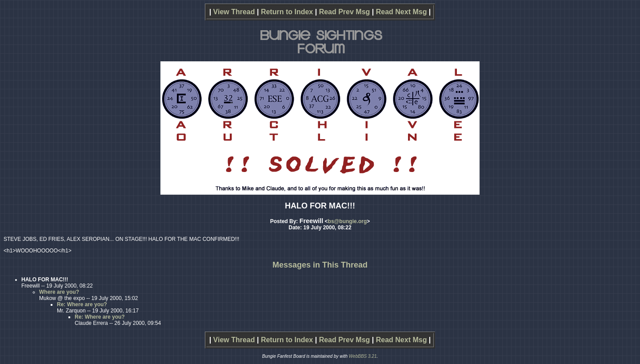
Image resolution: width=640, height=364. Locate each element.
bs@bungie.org (348, 221)
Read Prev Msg (345, 12)
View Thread (234, 12)
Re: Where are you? (82, 304)
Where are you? (59, 292)
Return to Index (287, 12)
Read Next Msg (402, 12)
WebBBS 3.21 (363, 356)
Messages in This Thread (320, 265)
